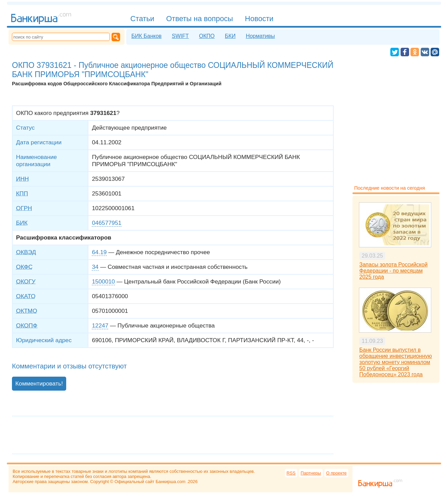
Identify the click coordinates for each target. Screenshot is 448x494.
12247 (100, 325)
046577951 (106, 223)
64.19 (99, 252)
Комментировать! (39, 383)
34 (95, 267)
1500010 (103, 281)
